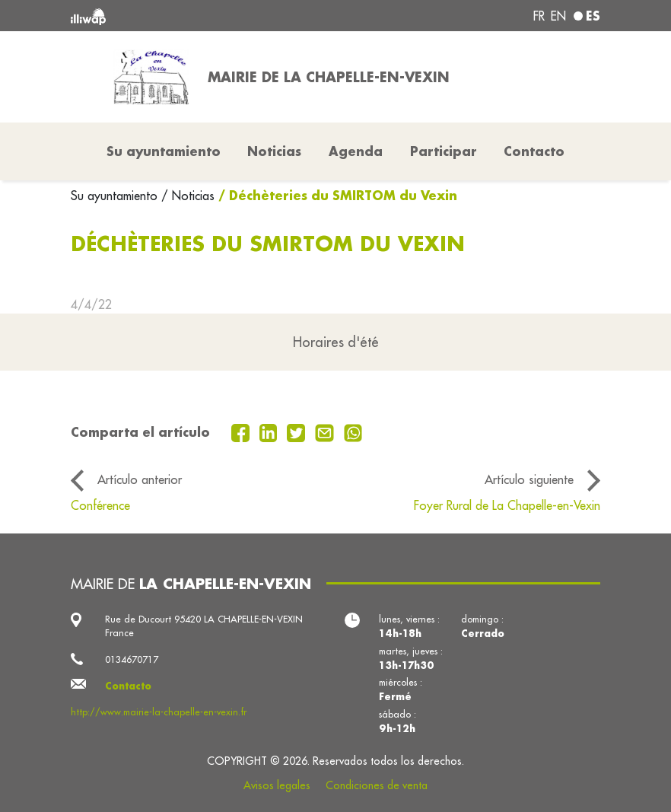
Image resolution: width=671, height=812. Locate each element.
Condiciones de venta (377, 785)
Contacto (534, 151)
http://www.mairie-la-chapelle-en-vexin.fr (159, 712)
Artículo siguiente (529, 479)
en (558, 16)
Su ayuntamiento (116, 196)
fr (539, 16)
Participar (444, 151)
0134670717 (132, 659)
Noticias (274, 151)
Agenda (356, 151)
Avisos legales (277, 785)
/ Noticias (188, 196)
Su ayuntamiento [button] (164, 151)
